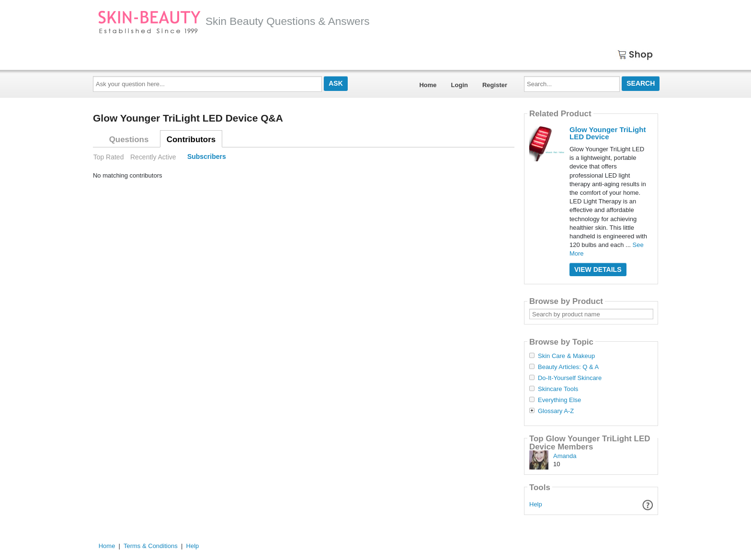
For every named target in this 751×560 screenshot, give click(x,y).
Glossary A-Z (556, 411)
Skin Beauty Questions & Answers (234, 21)
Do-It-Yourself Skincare (570, 378)
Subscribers (207, 157)
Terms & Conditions (151, 546)
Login (460, 85)
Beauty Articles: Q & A (568, 367)
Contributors (191, 140)
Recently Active (153, 157)
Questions (129, 140)
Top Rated (109, 157)
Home (428, 85)
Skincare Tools (558, 389)
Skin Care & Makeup (566, 356)
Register (495, 85)
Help (536, 504)
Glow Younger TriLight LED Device (608, 133)
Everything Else (559, 400)
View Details (598, 269)
